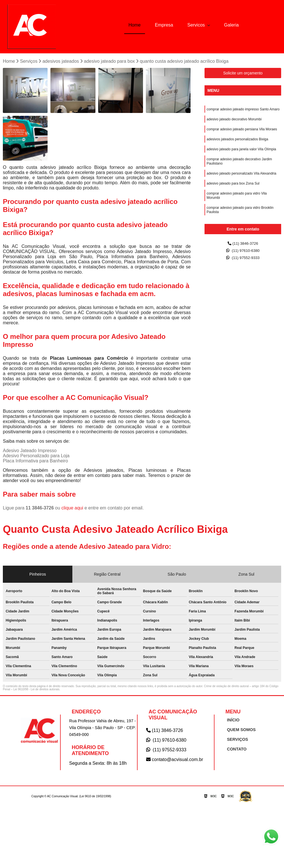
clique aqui (72, 509)
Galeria (232, 25)
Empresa (164, 25)
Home (135, 25)
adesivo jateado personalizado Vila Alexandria (241, 181)
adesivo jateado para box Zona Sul (233, 192)
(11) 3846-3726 (243, 245)
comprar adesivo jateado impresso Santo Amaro (243, 111)
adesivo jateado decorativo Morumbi (234, 122)
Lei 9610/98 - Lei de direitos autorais (36, 690)
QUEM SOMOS (239, 731)
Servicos (197, 25)
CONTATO (235, 750)
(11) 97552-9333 (243, 261)
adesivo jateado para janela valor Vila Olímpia (241, 154)
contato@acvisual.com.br (175, 761)
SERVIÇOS (235, 741)
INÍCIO (232, 721)
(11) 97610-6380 (243, 253)
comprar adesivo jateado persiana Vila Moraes (242, 133)
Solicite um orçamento (243, 74)
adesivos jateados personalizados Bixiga (237, 143)
